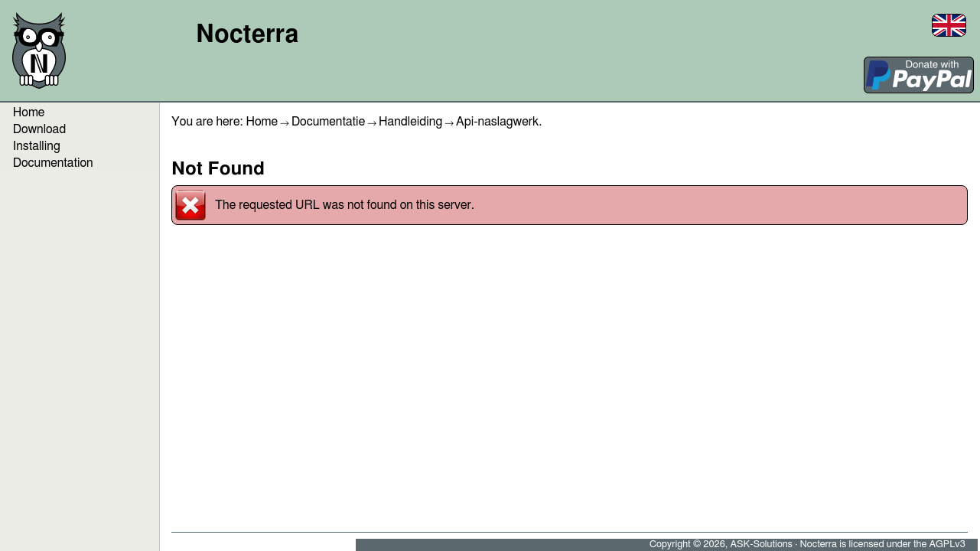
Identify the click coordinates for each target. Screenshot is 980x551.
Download (39, 129)
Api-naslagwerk (497, 122)
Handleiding (410, 122)
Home (262, 122)
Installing (37, 146)
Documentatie (328, 122)
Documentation (53, 163)
